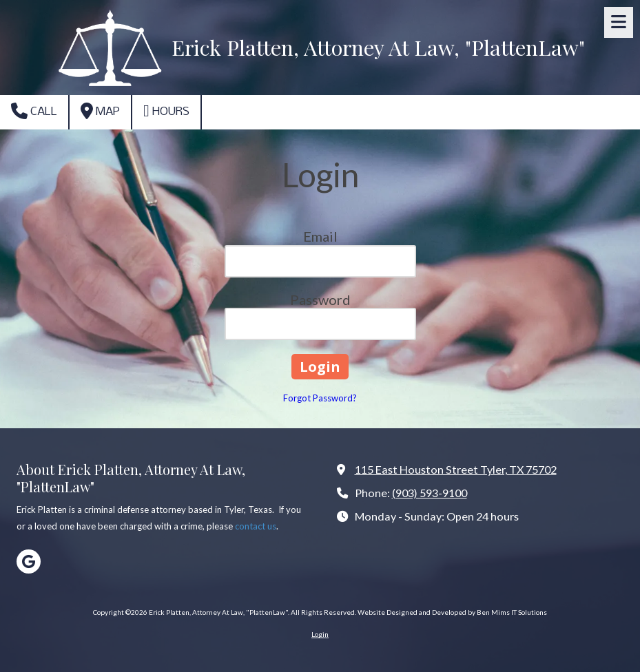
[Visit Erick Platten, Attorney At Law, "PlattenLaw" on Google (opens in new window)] (29, 561)
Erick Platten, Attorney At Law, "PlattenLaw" (378, 47)
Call (34, 111)
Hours (166, 111)
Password (320, 300)
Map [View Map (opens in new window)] (100, 111)
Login (320, 634)
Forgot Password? (320, 398)
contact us (256, 526)
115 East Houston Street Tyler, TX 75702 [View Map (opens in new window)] (456, 469)
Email (320, 236)
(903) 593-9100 (430, 493)
